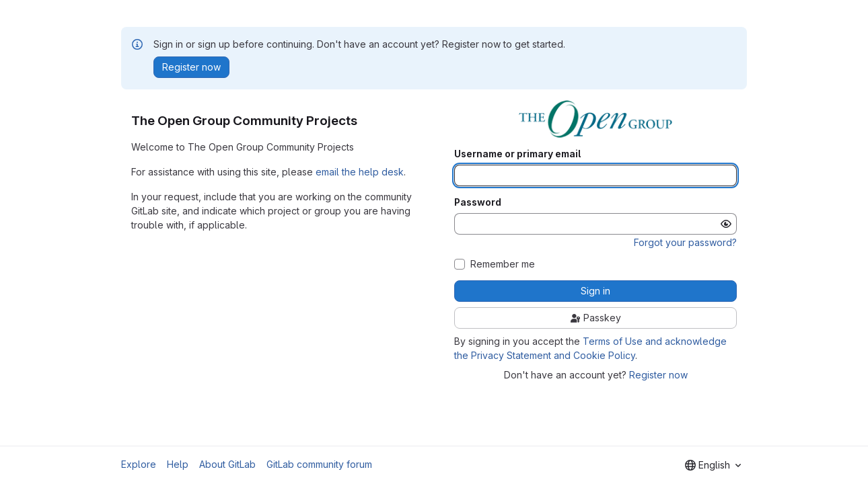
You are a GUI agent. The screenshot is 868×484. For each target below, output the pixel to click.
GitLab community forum (319, 464)
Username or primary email (517, 154)
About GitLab (227, 464)
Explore (139, 464)
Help (178, 464)
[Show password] (726, 224)
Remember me (503, 264)
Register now (658, 375)
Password (478, 202)
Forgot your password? (685, 242)
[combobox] (713, 465)
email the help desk (360, 172)
